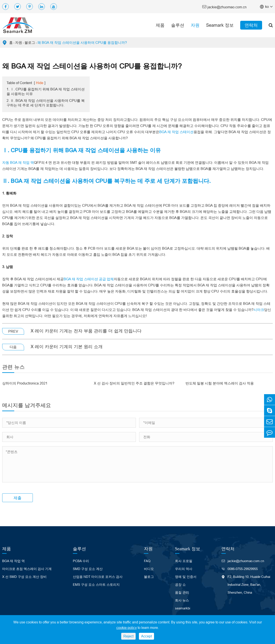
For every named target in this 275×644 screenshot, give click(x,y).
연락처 (251, 25)
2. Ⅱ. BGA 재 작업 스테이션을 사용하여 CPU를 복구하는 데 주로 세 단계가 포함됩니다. (46, 103)
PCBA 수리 (81, 561)
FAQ (147, 561)
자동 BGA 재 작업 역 (18, 162)
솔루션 (178, 25)
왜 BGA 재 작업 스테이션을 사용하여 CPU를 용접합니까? (82, 42)
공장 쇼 (180, 585)
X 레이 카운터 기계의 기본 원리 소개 (67, 347)
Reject (128, 636)
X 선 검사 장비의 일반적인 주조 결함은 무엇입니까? (134, 383)
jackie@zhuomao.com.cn (224, 7)
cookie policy (127, 628)
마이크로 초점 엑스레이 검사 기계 (27, 569)
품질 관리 (182, 592)
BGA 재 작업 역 (13, 561)
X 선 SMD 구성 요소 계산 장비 (24, 577)
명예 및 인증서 (186, 577)
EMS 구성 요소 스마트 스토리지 (96, 585)
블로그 (30, 42)
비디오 (149, 569)
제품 (160, 25)
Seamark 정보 (220, 25)
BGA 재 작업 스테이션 (176, 132)
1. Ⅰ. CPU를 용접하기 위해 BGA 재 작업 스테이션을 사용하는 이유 (46, 91)
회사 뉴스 (182, 600)
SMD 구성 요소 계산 (88, 569)
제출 (18, 498)
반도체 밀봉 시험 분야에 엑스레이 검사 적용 (220, 383)
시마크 (259, 310)
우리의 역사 (184, 569)
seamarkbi (183, 608)
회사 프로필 (184, 561)
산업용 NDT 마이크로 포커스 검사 (98, 577)
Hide (40, 83)
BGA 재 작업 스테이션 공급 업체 (89, 279)
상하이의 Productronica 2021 (25, 383)
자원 (195, 25)
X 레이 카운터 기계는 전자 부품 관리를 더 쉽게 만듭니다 (86, 331)
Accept (146, 636)
